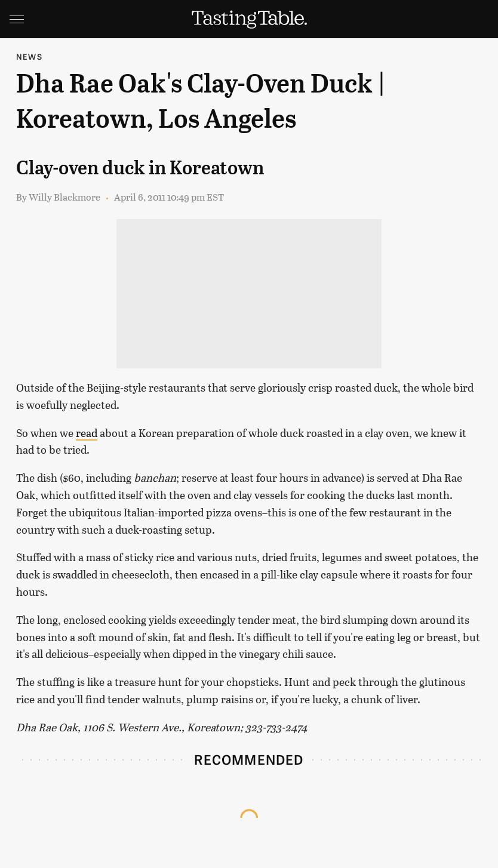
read (87, 433)
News (29, 56)
